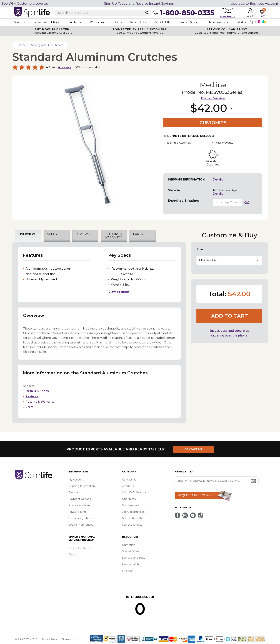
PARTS (138, 234)
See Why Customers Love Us (25, 4)
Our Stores (129, 499)
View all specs (119, 292)
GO (247, 203)
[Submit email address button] (254, 481)
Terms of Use (69, 639)
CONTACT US (193, 449)
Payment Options (80, 499)
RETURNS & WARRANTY (113, 236)
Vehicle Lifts (163, 22)
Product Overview (213, 98)
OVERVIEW (27, 234)
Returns (73, 492)
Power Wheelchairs (47, 22)
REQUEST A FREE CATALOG (196, 495)
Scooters (20, 22)
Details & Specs (37, 391)
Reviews (32, 396)
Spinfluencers (131, 505)
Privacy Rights (77, 512)
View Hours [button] (227, 16)
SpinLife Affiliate (132, 525)
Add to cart (229, 316)
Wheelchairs (98, 22)
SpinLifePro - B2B (133, 518)
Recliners (75, 22)
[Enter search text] (103, 13)
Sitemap (127, 571)
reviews (65, 67)
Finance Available (79, 505)
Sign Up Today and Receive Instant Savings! (139, 4)
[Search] (147, 13)
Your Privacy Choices (81, 518)
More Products (218, 22)
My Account (76, 480)
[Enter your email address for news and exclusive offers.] (217, 481)
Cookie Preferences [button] (81, 525)
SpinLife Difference (134, 492)
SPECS (52, 234)
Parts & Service (190, 22)
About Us (128, 486)
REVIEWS (83, 234)
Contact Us (129, 480)
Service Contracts (79, 548)
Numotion (129, 545)
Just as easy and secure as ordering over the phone (229, 333)
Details (218, 180)
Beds (118, 22)
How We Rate (131, 564)
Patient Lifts (138, 22)
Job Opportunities (133, 512)
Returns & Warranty (40, 402)
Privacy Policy (50, 639)
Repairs (73, 555)
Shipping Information (82, 486)
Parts (29, 407)
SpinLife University (134, 558)
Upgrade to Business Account (254, 4)
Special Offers (131, 551)
